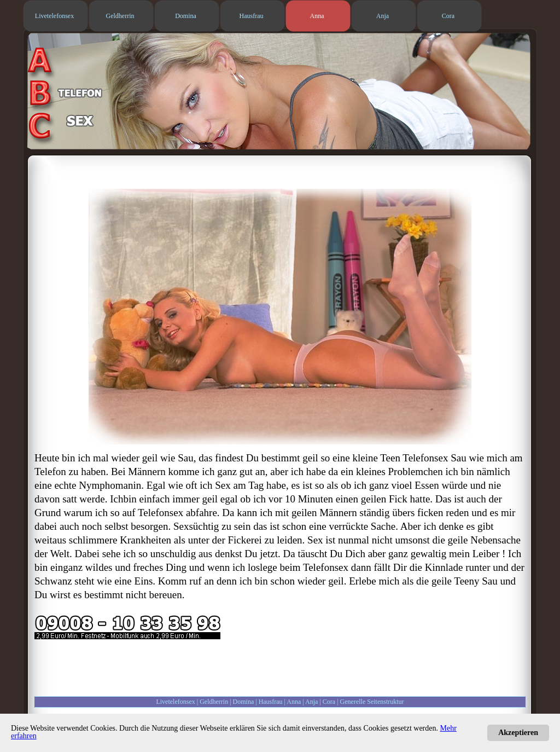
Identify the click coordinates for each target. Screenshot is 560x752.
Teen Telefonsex (414, 458)
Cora (329, 702)
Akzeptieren (518, 733)
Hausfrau (271, 702)
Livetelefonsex (175, 702)
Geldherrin (214, 702)
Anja (311, 702)
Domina (244, 702)
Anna (294, 702)
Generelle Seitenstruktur (372, 702)
